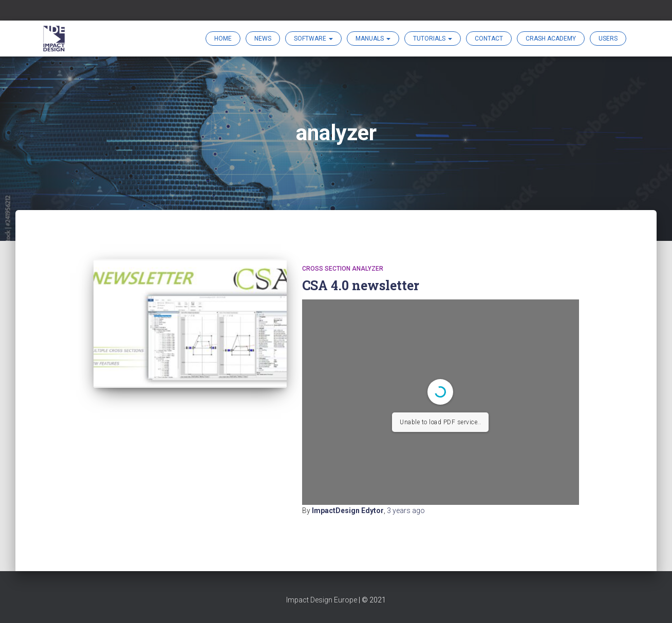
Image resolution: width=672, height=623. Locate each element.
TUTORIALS (433, 39)
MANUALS (373, 39)
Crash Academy (551, 39)
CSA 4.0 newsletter (361, 285)
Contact (489, 39)
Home (223, 39)
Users (608, 39)
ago (406, 511)
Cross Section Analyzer (343, 269)
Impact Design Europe (322, 600)
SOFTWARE (313, 39)
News (263, 39)
